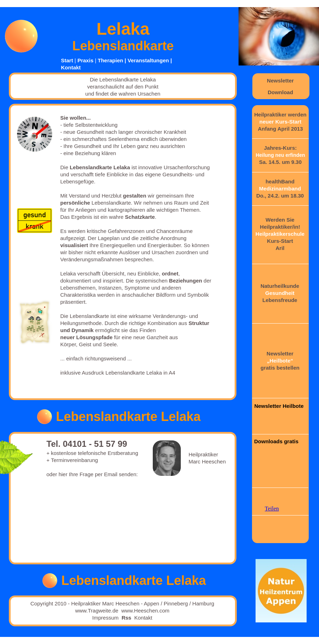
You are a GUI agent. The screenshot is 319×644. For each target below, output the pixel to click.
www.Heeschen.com (145, 611)
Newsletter (280, 81)
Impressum (105, 618)
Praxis (85, 60)
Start (67, 60)
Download (280, 92)
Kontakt (71, 67)
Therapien (111, 60)
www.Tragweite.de (97, 611)
